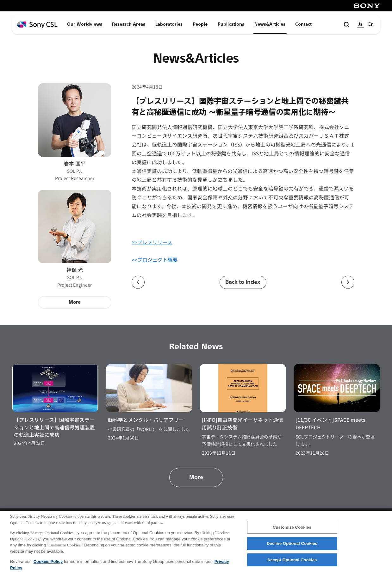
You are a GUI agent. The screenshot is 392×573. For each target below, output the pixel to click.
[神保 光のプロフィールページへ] (75, 227)
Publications (231, 24)
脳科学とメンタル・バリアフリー (146, 420)
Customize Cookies (292, 530)
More (75, 302)
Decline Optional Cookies (292, 547)
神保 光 (75, 270)
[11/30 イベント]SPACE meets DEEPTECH (330, 423)
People (200, 24)
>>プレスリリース (152, 242)
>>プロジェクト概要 (155, 260)
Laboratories (169, 24)
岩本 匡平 (75, 163)
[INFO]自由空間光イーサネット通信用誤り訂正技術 (243, 423)
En (371, 24)
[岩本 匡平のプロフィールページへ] (75, 120)
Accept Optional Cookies (292, 563)
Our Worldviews (85, 24)
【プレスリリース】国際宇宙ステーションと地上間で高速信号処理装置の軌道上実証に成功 (54, 427)
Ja (361, 24)
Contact (303, 24)
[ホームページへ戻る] (37, 25)
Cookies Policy (48, 565)
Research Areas (129, 24)
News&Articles (270, 24)
